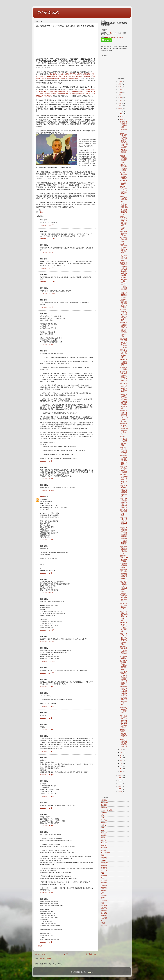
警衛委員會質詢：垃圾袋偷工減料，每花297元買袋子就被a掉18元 (124, 416)
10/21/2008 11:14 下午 (47, 239)
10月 (122, 119)
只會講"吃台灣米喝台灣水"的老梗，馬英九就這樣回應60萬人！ (124, 209)
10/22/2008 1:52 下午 (47, 687)
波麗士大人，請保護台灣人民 (123, 199)
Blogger (90, 972)
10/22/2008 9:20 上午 (47, 573)
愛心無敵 (104, 850)
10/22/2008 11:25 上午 (47, 661)
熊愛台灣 (104, 880)
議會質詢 (104, 808)
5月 (121, 761)
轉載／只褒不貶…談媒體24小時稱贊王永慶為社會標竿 (124, 387)
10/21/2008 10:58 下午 (47, 225)
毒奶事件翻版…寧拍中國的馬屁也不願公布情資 (123, 650)
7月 (121, 755)
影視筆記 (104, 868)
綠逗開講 (104, 925)
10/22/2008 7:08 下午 (47, 775)
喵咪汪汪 (104, 845)
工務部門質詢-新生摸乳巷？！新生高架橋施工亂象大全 (124, 479)
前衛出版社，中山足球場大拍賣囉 (123, 168)
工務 (102, 830)
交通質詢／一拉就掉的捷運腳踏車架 (123, 541)
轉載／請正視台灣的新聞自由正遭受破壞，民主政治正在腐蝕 (123, 586)
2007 (120, 775)
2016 (120, 90)
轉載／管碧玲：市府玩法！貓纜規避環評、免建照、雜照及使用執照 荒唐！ (124, 721)
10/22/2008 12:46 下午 (47, 673)
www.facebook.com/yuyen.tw (114, 37)
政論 (42, 212)
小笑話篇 (104, 895)
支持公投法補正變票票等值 (123, 233)
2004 (120, 783)
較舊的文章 (91, 954)
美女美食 (104, 888)
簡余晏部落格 (48, 13)
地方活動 (104, 848)
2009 (120, 109)
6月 (121, 758)
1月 (121, 772)
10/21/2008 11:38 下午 (47, 253)
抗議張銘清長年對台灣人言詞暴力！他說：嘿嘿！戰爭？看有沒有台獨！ (123, 329)
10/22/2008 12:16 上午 (47, 307)
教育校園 (104, 870)
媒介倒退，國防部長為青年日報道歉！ (123, 175)
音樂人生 (104, 855)
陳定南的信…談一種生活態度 (124, 566)
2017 (120, 87)
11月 (122, 117)
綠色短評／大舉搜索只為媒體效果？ (123, 362)
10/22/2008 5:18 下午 (47, 751)
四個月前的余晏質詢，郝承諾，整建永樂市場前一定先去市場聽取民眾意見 (123, 401)
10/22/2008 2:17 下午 (47, 706)
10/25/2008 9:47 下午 (47, 942)
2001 (120, 786)
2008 (120, 112)
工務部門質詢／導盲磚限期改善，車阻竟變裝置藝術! (123, 574)
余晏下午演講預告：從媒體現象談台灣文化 (123, 550)
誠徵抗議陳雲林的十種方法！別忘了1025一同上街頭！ (124, 343)
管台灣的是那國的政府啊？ (123, 240)
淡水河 (103, 898)
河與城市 (104, 915)
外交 (102, 873)
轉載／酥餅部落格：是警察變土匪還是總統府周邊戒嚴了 (123, 532)
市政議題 (104, 805)
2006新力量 (105, 863)
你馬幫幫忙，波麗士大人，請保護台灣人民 (123, 190)
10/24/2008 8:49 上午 (47, 893)
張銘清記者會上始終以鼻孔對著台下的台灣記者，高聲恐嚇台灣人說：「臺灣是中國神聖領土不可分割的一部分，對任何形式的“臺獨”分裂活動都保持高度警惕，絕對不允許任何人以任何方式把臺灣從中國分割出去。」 (65, 76)
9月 (121, 750)
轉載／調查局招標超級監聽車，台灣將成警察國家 (123, 460)
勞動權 (103, 923)
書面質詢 (104, 865)
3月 (121, 766)
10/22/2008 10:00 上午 (47, 593)
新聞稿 (103, 838)
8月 (121, 752)
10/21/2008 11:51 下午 (47, 268)
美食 (102, 920)
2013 (120, 98)
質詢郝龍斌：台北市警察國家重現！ (123, 450)
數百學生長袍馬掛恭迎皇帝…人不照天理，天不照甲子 (123, 665)
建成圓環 (104, 883)
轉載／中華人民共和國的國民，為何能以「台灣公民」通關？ (123, 639)
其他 (102, 903)
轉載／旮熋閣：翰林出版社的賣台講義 (123, 469)
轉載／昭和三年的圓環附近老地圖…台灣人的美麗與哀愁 (123, 503)
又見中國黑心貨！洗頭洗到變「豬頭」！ (123, 701)
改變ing (103, 825)
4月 (121, 763)
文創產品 (104, 905)
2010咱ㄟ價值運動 (107, 810)
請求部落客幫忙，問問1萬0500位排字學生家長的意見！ (124, 616)
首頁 (66, 954)
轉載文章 (104, 890)
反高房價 (104, 918)
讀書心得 (104, 833)
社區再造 (104, 908)
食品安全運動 (105, 853)
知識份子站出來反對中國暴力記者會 (123, 295)
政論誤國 (104, 885)
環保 (102, 828)
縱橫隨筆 (104, 823)
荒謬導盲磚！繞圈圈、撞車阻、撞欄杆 (123, 598)
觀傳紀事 (104, 875)
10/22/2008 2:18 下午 (47, 718)
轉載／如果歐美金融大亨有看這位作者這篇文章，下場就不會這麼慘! (123, 678)
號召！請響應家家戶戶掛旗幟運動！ (123, 124)
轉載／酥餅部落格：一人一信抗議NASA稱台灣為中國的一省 (124, 429)
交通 (102, 818)
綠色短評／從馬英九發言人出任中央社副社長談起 (123, 627)
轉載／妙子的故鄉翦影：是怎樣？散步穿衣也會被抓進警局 (123, 491)
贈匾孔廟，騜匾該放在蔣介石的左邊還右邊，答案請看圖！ (123, 315)
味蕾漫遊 (104, 900)
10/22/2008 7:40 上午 (47, 479)
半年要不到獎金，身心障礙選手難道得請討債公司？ (123, 441)
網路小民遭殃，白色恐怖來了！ (123, 606)
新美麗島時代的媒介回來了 (123, 182)
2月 (121, 769)
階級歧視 (104, 910)
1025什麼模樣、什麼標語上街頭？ (124, 258)
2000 (120, 789)
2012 (120, 101)
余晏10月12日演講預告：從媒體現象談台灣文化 (124, 743)
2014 (120, 95)
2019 (120, 81)
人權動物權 (104, 803)
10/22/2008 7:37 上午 (47, 461)
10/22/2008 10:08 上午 (47, 630)
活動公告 (104, 840)
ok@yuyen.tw (112, 33)
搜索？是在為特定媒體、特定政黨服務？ (123, 354)
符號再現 (104, 858)
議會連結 (104, 913)
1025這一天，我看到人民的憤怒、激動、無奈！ (123, 248)
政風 (102, 893)
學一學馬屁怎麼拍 (123, 657)
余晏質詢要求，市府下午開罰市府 (123, 710)
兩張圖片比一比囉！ (123, 368)
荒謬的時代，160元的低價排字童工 (124, 559)
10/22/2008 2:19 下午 (47, 730)
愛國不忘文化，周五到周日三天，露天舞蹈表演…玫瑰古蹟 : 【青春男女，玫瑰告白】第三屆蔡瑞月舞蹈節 (124, 143)
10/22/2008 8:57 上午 (47, 540)
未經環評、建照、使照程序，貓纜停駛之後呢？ (123, 733)
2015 (120, 92)
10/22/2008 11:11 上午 (47, 642)
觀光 (102, 878)
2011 (120, 103)
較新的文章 (40, 954)
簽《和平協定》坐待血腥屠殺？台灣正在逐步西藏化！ (123, 376)
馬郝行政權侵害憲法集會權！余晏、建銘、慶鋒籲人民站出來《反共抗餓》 (123, 269)
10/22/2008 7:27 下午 (47, 808)
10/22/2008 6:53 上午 (47, 345)
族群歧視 (104, 843)
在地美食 (104, 860)
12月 (122, 114)
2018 (120, 84)
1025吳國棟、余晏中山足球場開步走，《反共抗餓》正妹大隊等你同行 (123, 284)
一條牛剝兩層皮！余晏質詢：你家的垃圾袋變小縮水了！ (123, 691)
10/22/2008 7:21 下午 (47, 796)
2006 (120, 778)
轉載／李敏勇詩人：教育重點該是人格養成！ (123, 521)
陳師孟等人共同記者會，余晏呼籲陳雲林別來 (123, 304)
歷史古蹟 (104, 820)
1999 (120, 792)
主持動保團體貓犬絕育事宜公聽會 (123, 513)
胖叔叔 (42, 497)
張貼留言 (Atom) (45, 959)
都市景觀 (104, 835)
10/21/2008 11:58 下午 (47, 282)
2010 (120, 106)
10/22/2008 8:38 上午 (47, 490)
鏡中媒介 (104, 813)
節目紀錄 (104, 800)
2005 (120, 781)
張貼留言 (41, 946)
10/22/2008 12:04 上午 (47, 294)
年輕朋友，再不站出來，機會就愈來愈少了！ (123, 159)
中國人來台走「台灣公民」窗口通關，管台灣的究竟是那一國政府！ (123, 223)
